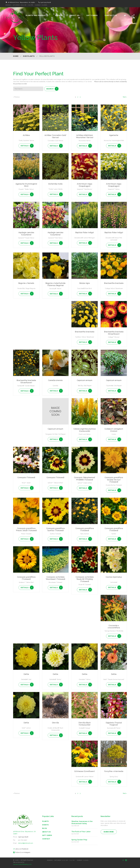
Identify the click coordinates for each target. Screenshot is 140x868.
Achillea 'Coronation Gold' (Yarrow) (55, 136)
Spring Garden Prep (79, 840)
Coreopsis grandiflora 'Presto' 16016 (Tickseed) (26, 529)
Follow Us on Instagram (21, 852)
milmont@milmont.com (25, 843)
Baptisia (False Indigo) (85, 232)
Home (16, 56)
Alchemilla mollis (55, 184)
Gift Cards (92, 15)
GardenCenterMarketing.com (22, 864)
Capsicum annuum (85, 380)
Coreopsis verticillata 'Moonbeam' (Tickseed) (55, 578)
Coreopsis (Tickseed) (26, 477)
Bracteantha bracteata (114, 283)
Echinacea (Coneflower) (85, 771)
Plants (45, 821)
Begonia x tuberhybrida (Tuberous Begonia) (55, 284)
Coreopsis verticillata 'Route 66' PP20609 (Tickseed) (85, 579)
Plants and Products (37, 15)
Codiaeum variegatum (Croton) (114, 430)
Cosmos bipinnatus (114, 577)
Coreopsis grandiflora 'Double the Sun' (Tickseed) (114, 480)
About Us (74, 15)
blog (45, 828)
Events (59, 15)
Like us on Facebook (20, 849)
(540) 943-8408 (46, 2)
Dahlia (26, 674)
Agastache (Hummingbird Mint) (26, 185)
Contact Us (111, 15)
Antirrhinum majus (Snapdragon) (85, 185)
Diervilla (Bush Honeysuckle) (85, 724)
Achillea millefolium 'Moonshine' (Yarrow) (85, 136)
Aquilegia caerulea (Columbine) (26, 234)
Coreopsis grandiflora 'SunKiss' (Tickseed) (55, 529)
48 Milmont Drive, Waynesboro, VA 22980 (21, 2)
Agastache (114, 135)
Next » (125, 97)
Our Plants (29, 56)
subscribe (109, 832)
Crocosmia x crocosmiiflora (114, 627)
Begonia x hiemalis (26, 283)
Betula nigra (85, 283)
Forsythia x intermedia (114, 771)
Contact (46, 839)
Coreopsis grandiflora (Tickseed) (85, 529)
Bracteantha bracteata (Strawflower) (114, 333)
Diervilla (55, 723)
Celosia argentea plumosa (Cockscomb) (85, 430)
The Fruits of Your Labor (81, 832)
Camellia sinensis (55, 380)
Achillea (26, 135)
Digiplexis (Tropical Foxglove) (114, 724)
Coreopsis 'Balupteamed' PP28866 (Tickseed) (85, 479)
